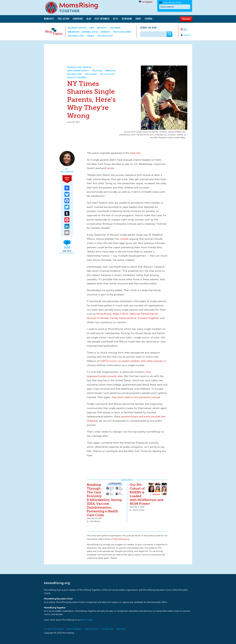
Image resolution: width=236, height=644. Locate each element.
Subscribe (121, 629)
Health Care (97, 71)
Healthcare (115, 28)
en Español (147, 2)
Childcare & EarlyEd (77, 28)
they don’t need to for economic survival (136, 397)
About (138, 19)
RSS (185, 30)
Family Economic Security (78, 71)
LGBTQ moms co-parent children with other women (131, 361)
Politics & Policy (105, 36)
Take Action (63, 19)
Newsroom (127, 19)
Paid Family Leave (76, 36)
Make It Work (121, 314)
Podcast (91, 36)
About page (87, 620)
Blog (89, 19)
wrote (111, 168)
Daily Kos (135, 153)
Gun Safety (102, 28)
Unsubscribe (107, 629)
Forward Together (148, 318)
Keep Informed (102, 19)
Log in (187, 35)
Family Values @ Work (123, 318)
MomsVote (49, 19)
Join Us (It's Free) (172, 3)
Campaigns (78, 19)
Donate (186, 19)
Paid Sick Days (91, 74)
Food (92, 28)
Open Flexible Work (122, 32)
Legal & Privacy (92, 629)
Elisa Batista (67, 172)
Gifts (116, 19)
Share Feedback (74, 629)
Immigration (74, 32)
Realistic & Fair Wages (77, 77)
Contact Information (54, 629)
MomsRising (110, 71)
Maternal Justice (90, 32)
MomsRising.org (74, 8)
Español (149, 19)
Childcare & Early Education (79, 67)
